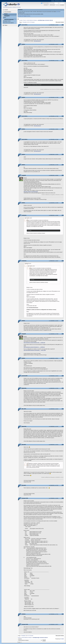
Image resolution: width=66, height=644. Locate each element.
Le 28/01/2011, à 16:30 (54, 154)
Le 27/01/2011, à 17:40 (54, 97)
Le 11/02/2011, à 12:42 (54, 321)
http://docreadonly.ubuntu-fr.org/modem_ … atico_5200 (35, 350)
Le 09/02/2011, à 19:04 (54, 215)
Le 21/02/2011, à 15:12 (54, 376)
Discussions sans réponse (8, 23)
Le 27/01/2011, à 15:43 (54, 25)
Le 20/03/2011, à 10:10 (54, 445)
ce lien (58, 12)
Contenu (53, 1)
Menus (62, 1)
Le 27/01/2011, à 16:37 (54, 44)
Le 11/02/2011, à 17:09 (54, 334)
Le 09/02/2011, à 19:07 (54, 261)
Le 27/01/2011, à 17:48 (54, 116)
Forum (25, 20)
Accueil (21, 20)
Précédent (25, 22)
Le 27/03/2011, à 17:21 (54, 614)
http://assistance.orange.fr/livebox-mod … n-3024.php (34, 343)
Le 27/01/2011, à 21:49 (54, 139)
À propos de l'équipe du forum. (24, 16)
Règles (5, 17)
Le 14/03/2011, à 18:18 (54, 409)
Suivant (33, 22)
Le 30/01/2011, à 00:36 (54, 175)
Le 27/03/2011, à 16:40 (54, 498)
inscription (62, 5)
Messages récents (7, 21)
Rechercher (58, 1)
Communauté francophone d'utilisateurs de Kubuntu (12, 7)
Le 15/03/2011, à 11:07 (54, 426)
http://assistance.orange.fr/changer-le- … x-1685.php (34, 347)
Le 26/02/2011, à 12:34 (54, 388)
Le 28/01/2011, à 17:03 (54, 165)
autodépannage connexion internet (45, 20)
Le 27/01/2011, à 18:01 (54, 129)
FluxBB (62, 639)
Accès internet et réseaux (32, 20)
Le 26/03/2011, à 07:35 (54, 485)
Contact (19, 642)
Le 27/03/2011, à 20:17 (54, 624)
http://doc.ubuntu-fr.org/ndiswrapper (31, 192)
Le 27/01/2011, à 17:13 (54, 61)
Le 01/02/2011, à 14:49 (54, 203)
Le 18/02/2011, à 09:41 (54, 358)
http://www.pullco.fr (37, 41)
